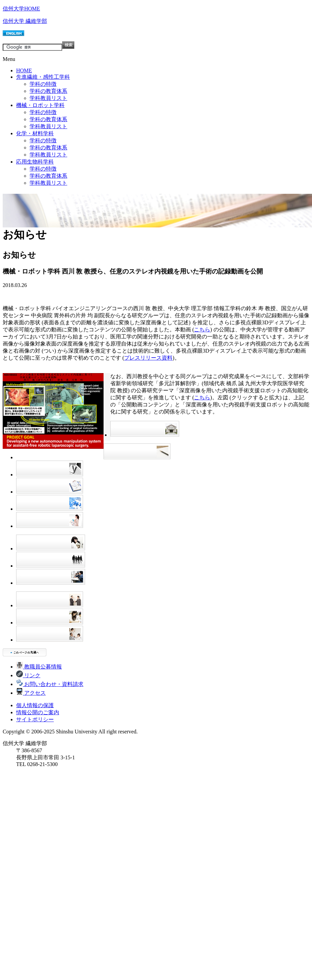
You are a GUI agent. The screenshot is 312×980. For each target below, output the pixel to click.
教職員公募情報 (39, 667)
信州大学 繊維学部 (25, 21)
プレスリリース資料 (148, 358)
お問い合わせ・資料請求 (50, 684)
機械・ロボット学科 (40, 105)
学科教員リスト (48, 98)
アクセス (31, 693)
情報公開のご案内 (38, 712)
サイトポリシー (35, 719)
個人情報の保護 (35, 705)
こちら (202, 330)
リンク (28, 675)
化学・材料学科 (35, 133)
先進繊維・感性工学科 (43, 77)
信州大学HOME (21, 9)
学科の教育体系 (48, 91)
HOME (24, 70)
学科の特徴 (43, 84)
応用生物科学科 (35, 162)
